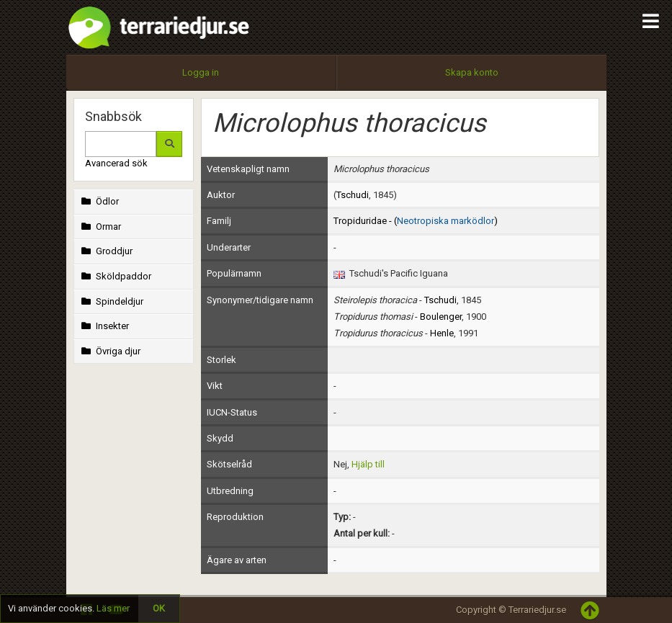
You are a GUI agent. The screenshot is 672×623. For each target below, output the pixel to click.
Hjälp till (368, 464)
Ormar (100, 227)
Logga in (201, 72)
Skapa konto (472, 72)
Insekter (104, 326)
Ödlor (99, 201)
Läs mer (113, 608)
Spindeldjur (111, 301)
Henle (442, 333)
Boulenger (441, 317)
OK (159, 608)
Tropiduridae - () (416, 221)
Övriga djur (110, 351)
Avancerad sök (116, 163)
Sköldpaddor (115, 276)
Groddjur (106, 251)
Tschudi (353, 195)
